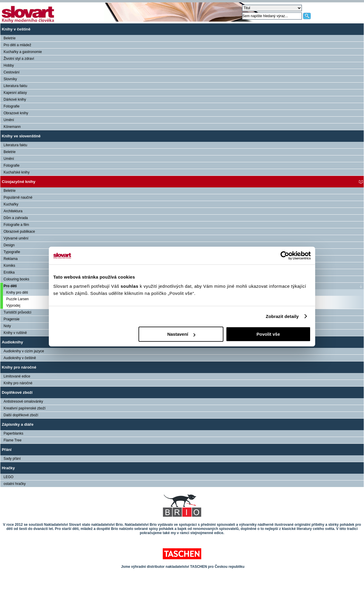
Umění (9, 120)
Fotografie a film (16, 225)
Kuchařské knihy (17, 172)
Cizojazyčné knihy (19, 182)
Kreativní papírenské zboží (25, 408)
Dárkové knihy (15, 99)
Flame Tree (13, 440)
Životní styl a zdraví (19, 59)
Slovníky (10, 79)
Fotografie (12, 106)
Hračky (8, 468)
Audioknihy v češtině (20, 358)
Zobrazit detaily (282, 316)
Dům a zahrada (16, 218)
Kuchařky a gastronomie (23, 52)
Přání (7, 450)
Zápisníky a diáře (18, 424)
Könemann (12, 127)
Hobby (9, 65)
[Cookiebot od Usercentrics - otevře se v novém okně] (285, 255)
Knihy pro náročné (19, 367)
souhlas (130, 286)
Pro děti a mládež (17, 45)
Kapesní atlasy (15, 93)
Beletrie (10, 38)
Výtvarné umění (16, 238)
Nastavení (181, 334)
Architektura (13, 211)
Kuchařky (11, 204)
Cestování (12, 72)
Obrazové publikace (19, 232)
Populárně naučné (18, 197)
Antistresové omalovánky (23, 401)
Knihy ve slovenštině (21, 136)
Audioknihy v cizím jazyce (24, 351)
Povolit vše (268, 334)
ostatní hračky (15, 484)
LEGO (8, 477)
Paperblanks (13, 433)
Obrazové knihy (16, 113)
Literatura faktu (15, 86)
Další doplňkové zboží (21, 415)
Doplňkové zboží (17, 392)
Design (9, 245)
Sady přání (12, 459)
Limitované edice (17, 376)
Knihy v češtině (16, 29)
